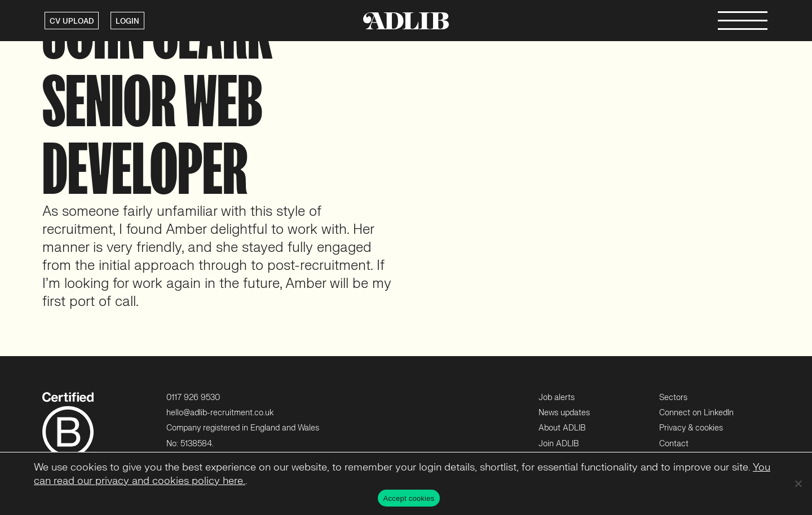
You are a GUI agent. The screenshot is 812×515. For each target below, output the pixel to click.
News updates (564, 413)
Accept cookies (409, 498)
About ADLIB (562, 428)
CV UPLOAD (72, 21)
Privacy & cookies (691, 428)
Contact (674, 444)
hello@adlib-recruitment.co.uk (220, 413)
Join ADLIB (559, 444)
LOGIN (127, 21)
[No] (798, 483)
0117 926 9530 (193, 398)
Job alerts (557, 398)
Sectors (673, 398)
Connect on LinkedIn (696, 413)
